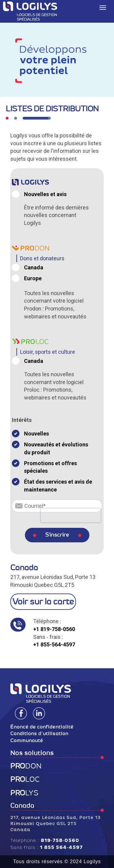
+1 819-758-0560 (54, 629)
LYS (24, 793)
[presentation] (71, 515)
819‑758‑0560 (60, 840)
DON (26, 766)
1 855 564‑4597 (61, 847)
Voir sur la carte (43, 602)
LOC (25, 779)
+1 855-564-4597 (54, 644)
